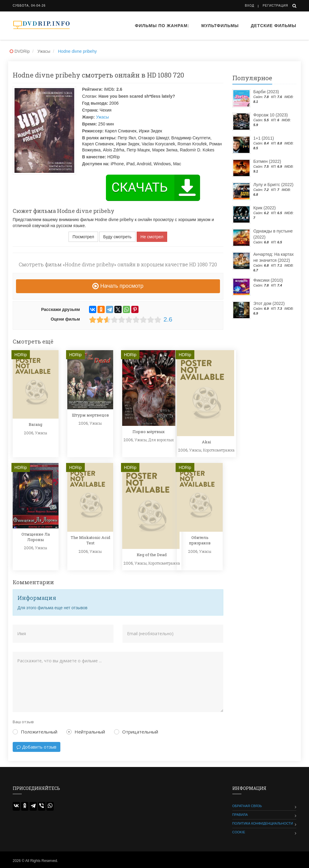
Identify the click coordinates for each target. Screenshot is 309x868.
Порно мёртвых (149, 432)
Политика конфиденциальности (263, 823)
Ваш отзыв (23, 722)
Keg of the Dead (152, 555)
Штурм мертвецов (90, 415)
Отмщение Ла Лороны (36, 537)
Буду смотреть (117, 237)
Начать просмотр (118, 286)
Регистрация (275, 6)
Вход (250, 6)
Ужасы (102, 117)
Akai (206, 442)
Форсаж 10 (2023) (271, 115)
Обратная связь (247, 806)
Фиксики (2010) (268, 280)
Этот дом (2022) (269, 303)
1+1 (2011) (264, 138)
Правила (240, 815)
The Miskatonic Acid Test (90, 540)
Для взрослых (161, 440)
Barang (35, 424)
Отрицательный (136, 732)
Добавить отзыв (37, 747)
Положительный (35, 732)
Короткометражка (219, 450)
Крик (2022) (265, 208)
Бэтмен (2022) (267, 161)
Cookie (239, 832)
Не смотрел (152, 237)
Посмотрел (83, 237)
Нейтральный (86, 732)
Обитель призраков (200, 540)
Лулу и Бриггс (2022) (274, 185)
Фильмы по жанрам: (162, 26)
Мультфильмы (220, 26)
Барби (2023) (266, 92)
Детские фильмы (274, 26)
